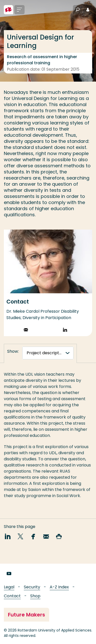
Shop (35, 596)
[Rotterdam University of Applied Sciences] (8, 10)
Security (32, 587)
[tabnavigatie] (48, 353)
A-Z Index (59, 587)
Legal (9, 587)
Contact (12, 596)
